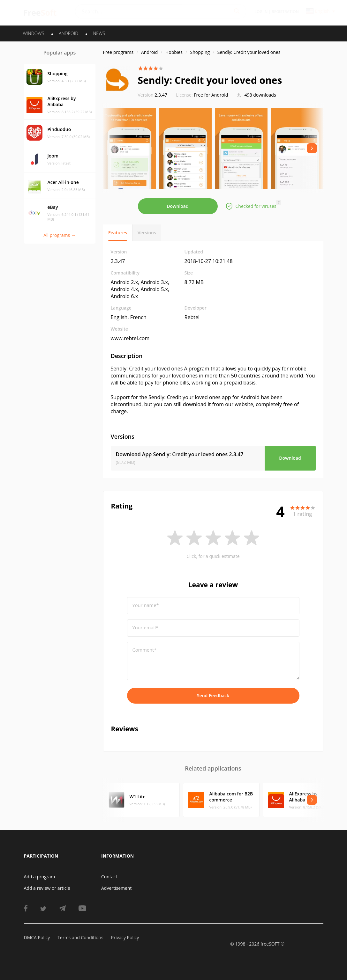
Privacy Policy (125, 937)
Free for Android (211, 95)
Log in (261, 12)
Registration (285, 12)
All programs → (60, 235)
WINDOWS (34, 33)
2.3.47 (153, 95)
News (99, 33)
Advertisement (116, 888)
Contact (109, 877)
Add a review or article (47, 888)
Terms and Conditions (80, 937)
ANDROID (68, 33)
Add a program (40, 877)
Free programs (118, 52)
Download (177, 206)
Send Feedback (213, 695)
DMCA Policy (37, 937)
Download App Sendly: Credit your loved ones (180, 454)
